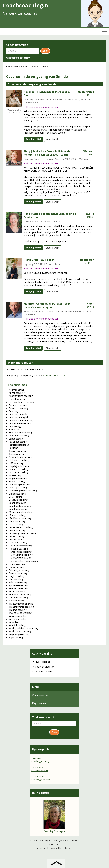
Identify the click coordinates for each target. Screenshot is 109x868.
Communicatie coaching (21, 420)
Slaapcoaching (16, 579)
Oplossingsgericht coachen (23, 533)
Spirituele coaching (19, 585)
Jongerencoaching (18, 478)
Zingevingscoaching (19, 634)
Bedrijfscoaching (18, 399)
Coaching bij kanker (19, 414)
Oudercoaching (17, 536)
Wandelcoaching (17, 625)
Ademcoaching (16, 390)
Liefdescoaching (17, 494)
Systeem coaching (18, 598)
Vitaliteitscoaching (18, 616)
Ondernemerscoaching (21, 527)
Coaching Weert (40, 770)
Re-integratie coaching (21, 555)
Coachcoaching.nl (41, 840)
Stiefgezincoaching (19, 588)
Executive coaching (19, 436)
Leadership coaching (20, 484)
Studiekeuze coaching (20, 594)
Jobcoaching (15, 475)
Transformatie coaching (21, 607)
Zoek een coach (41, 695)
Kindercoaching (17, 481)
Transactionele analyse (21, 604)
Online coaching (17, 530)
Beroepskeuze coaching (21, 402)
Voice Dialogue (17, 622)
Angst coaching (17, 393)
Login (69, 848)
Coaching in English (19, 417)
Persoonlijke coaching (20, 552)
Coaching (14, 411)
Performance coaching (21, 546)
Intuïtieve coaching (19, 472)
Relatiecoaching (17, 564)
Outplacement (16, 539)
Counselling (15, 426)
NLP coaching (16, 524)
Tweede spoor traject (21, 613)
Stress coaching (17, 591)
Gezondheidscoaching (20, 457)
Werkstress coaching (20, 631)
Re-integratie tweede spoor (24, 561)
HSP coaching (16, 463)
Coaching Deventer (41, 780)
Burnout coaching (18, 405)
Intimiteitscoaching (19, 469)
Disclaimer (42, 848)
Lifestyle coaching (18, 500)
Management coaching (21, 512)
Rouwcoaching (16, 567)
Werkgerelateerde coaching (23, 628)
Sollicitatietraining (18, 582)
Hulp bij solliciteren (19, 466)
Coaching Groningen (42, 761)
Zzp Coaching (16, 637)
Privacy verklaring (57, 848)
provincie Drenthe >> (54, 375)
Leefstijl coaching (18, 487)
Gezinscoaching (17, 454)
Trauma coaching (18, 610)
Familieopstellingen (19, 445)
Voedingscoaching (18, 619)
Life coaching (16, 497)
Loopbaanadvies (18, 503)
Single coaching (17, 576)
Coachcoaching (42, 654)
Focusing (13, 448)
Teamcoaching (16, 601)
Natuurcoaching (17, 521)
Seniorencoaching (18, 573)
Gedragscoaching (18, 451)
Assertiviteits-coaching (21, 396)
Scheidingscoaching (19, 570)
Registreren (39, 703)
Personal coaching (18, 549)
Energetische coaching (21, 432)
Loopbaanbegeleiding (20, 506)
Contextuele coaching (20, 423)
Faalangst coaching (19, 442)
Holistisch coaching (19, 460)
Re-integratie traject (20, 558)
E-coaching (15, 429)
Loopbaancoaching (19, 509)
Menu (36, 687)
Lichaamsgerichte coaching (23, 491)
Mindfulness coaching (20, 518)
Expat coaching (17, 439)
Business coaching (18, 408)
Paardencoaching (18, 542)
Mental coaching (17, 515)
